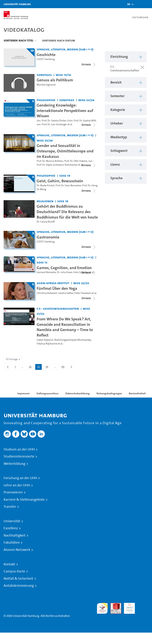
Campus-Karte (14, 571)
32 (31, 367)
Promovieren (13, 492)
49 (64, 367)
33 (39, 367)
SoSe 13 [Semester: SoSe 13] (42, 262)
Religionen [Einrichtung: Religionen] (45, 201)
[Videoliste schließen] (89, 65)
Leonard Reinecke (46, 272)
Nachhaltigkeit (15, 535)
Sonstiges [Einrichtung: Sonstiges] (44, 75)
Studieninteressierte (19, 456)
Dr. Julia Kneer (65, 272)
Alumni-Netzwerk (17, 550)
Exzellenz (11, 528)
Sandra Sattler (66, 293)
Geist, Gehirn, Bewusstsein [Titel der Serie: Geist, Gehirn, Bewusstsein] (60, 181)
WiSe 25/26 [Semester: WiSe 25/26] (45, 140)
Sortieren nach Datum (59, 40)
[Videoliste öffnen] (89, 125)
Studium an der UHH (19, 449)
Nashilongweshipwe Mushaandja (73, 340)
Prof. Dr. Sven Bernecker (68, 185)
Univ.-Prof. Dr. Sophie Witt (82, 121)
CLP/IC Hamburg (46, 59)
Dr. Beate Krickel (46, 185)
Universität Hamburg (17, 4)
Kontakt (9, 564)
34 (48, 367)
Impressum (23, 393)
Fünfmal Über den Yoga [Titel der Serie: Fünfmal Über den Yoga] (57, 288)
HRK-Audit (127, 607)
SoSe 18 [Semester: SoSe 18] (63, 201)
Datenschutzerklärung (78, 393)
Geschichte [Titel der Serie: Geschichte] (46, 55)
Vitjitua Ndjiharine (47, 344)
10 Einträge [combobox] (13, 359)
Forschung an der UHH (20, 478)
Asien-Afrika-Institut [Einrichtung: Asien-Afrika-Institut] (53, 283)
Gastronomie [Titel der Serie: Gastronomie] (48, 237)
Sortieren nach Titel (18, 40)
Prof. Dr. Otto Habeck (76, 161)
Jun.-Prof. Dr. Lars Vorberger (52, 124)
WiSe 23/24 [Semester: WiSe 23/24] (86, 100)
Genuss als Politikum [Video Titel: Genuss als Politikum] (55, 80)
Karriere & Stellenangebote (24, 500)
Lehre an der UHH (17, 485)
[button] (129, 4)
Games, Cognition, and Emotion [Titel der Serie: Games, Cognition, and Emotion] (64, 268)
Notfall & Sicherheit (18, 579)
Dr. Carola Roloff (46, 222)
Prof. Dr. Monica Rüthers (50, 161)
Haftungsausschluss (48, 393)
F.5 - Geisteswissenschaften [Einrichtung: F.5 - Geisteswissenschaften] (58, 309)
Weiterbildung (14, 464)
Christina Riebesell (47, 293)
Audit (114, 605)
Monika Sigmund (46, 85)
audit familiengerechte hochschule (102, 608)
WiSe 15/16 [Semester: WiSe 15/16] (63, 75)
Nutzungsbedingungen (109, 393)
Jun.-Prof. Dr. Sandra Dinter (51, 121)
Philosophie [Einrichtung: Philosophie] (46, 100)
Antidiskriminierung (19, 586)
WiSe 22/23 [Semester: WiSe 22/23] (81, 283)
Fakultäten (12, 543)
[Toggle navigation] (147, 4)
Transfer (10, 507)
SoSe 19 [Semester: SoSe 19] (65, 175)
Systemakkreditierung (143, 605)
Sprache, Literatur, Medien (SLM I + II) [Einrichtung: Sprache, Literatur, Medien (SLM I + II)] (65, 49)
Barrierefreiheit (137, 393)
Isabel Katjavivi (45, 340)
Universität (12, 521)
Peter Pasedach (83, 293)
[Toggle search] (138, 4)
